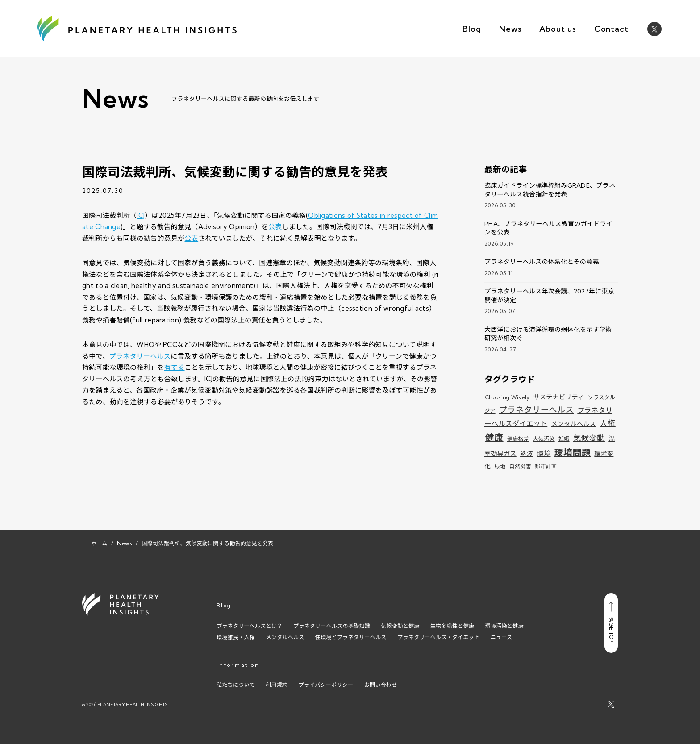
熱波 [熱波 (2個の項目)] (527, 454)
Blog (472, 29)
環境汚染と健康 (504, 626)
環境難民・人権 (236, 637)
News (510, 29)
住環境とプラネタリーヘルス (351, 637)
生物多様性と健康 (452, 626)
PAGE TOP (611, 622)
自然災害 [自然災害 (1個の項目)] (520, 466)
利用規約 (277, 685)
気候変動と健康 (400, 626)
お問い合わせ (381, 685)
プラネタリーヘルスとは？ (250, 626)
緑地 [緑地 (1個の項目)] (500, 466)
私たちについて (236, 685)
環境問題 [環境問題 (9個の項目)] (573, 453)
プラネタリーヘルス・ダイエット (438, 637)
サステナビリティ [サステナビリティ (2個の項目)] (559, 397)
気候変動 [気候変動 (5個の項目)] (589, 438)
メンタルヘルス (285, 637)
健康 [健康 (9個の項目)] (494, 437)
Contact (611, 29)
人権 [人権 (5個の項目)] (608, 423)
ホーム (99, 543)
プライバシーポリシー (326, 685)
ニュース (502, 637)
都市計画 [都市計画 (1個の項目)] (546, 466)
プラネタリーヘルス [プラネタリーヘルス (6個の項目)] (536, 410)
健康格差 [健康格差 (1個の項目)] (518, 439)
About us (558, 29)
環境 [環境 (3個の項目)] (544, 454)
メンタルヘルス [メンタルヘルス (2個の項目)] (574, 424)
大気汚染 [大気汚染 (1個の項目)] (544, 439)
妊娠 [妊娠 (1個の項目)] (564, 439)
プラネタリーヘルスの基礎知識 (332, 626)
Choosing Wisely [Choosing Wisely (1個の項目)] (508, 397)
